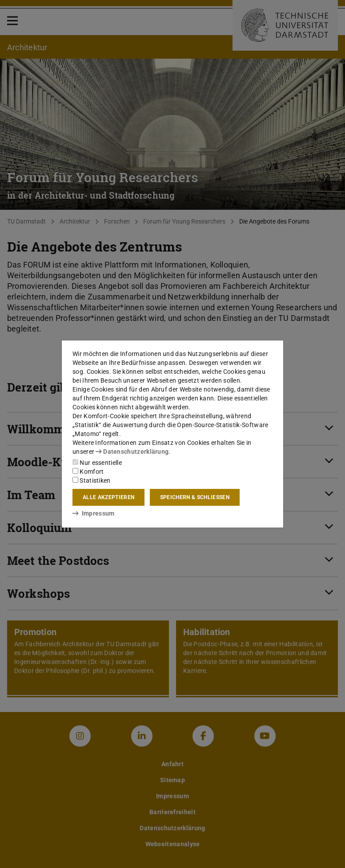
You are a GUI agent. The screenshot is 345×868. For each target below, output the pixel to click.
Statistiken (92, 480)
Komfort (88, 472)
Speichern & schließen (195, 497)
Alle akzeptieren (108, 497)
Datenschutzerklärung (132, 452)
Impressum (94, 513)
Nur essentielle (97, 463)
